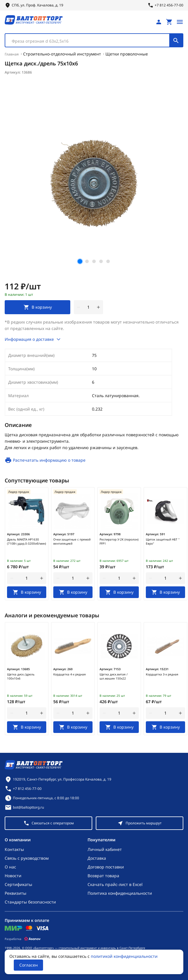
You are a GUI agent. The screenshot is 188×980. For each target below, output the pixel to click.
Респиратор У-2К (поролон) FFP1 (119, 541)
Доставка (97, 858)
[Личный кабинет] (159, 22)
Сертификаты (18, 884)
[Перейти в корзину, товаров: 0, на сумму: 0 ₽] (169, 22)
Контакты (14, 849)
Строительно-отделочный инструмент (62, 54)
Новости (13, 876)
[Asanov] (32, 939)
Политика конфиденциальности (120, 893)
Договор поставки (106, 867)
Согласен (29, 965)
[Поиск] (176, 40)
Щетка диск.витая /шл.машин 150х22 (114, 676)
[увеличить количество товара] (98, 307)
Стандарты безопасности (30, 902)
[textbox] (90, 41)
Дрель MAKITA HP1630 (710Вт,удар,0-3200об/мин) (27, 541)
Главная (12, 54)
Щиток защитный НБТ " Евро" (163, 541)
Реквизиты (16, 893)
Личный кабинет (105, 849)
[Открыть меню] (180, 22)
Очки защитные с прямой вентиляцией (72, 541)
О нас (10, 867)
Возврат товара (103, 876)
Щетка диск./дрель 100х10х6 (21, 676)
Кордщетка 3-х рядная (162, 674)
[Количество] (88, 307)
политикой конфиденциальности (124, 956)
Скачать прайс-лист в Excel (115, 884)
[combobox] (94, 40)
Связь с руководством (27, 858)
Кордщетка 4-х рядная (70, 674)
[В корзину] (27, 592)
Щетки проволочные (127, 54)
